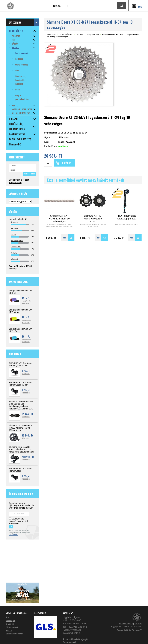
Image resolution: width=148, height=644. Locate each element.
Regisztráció (15, 183)
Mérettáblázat (12, 627)
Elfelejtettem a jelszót (19, 180)
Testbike (14, 253)
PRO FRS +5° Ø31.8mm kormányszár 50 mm (20, 384)
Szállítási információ (15, 634)
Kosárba (67, 163)
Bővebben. (13, 535)
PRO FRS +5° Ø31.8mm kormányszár (20, 470)
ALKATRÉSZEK (66, 35)
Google (13, 235)
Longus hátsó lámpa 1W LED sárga (20, 311)
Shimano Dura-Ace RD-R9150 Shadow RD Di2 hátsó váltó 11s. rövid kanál (22, 449)
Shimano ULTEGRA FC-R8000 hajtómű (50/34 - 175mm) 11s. (20, 428)
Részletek (26, 303)
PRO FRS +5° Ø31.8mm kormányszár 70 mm (20, 364)
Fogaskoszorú (93, 35)
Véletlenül (14, 259)
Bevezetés (51, 35)
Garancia (10, 624)
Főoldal (57, 6)
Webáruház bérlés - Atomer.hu (130, 630)
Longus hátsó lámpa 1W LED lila (20, 292)
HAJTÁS (80, 35)
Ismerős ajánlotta (17, 241)
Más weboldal (16, 247)
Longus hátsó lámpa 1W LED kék (20, 330)
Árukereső (15, 222)
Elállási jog (11, 621)
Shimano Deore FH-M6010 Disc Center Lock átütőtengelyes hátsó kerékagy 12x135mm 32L (22, 405)
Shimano (63, 137)
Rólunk (9, 630)
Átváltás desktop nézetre (131, 624)
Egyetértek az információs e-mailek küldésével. (19, 521)
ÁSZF (8, 617)
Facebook (14, 228)
